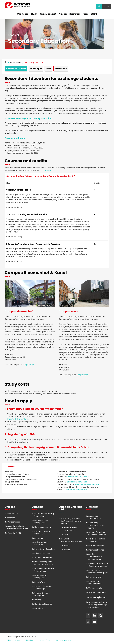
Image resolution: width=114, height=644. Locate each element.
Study (34, 14)
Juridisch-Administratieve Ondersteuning (95, 557)
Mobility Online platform (18, 419)
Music (66, 546)
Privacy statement (63, 640)
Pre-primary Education (44, 549)
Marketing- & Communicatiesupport (98, 571)
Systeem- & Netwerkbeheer (95, 583)
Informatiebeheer (96, 546)
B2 (10, 427)
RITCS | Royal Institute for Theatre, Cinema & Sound (71, 521)
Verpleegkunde (95, 588)
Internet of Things (96, 550)
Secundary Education (44, 557)
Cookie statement (13, 640)
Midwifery (39, 608)
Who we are (22, 14)
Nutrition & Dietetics (43, 604)
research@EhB (90, 14)
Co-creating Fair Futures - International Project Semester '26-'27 (57, 176)
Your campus (36, 69)
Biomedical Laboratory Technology (44, 515)
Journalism (39, 538)
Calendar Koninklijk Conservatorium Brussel (18, 527)
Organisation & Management (41, 577)
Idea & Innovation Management (42, 533)
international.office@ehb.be (87, 484)
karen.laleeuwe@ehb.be (76, 489)
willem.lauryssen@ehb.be (78, 477)
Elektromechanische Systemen (97, 540)
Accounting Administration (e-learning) (96, 525)
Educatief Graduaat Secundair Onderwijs (97, 533)
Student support (48, 14)
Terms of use (44, 640)
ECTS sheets (45, 170)
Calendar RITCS (14, 533)
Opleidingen (16, 62)
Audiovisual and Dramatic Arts (71, 529)
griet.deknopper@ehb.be (78, 482)
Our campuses (14, 522)
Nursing (38, 600)
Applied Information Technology (43, 588)
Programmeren (95, 577)
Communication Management (41, 522)
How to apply (61, 69)
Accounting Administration (95, 517)
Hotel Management (43, 527)
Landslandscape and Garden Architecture (44, 563)
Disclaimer (30, 640)
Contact (11, 518)
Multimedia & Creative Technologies (44, 570)
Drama (67, 535)
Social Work (40, 582)
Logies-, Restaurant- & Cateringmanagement (98, 565)
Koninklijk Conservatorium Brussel (72, 540)
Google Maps (28, 365)
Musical (67, 550)
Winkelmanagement (97, 592)
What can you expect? (16, 69)
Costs (48, 69)
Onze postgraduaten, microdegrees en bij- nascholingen (98, 605)
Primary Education (42, 553)
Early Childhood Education (41, 543)
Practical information (70, 14)
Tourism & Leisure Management (42, 594)
